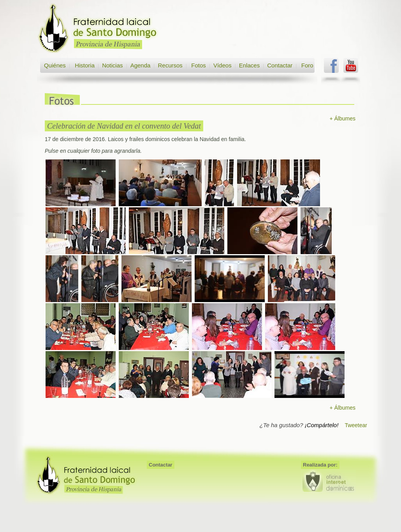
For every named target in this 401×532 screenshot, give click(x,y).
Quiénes (55, 65)
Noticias (112, 65)
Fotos (199, 65)
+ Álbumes (342, 118)
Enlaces (249, 65)
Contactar (280, 65)
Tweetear (356, 425)
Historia (84, 65)
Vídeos (222, 65)
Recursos (170, 65)
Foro (307, 65)
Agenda (141, 65)
